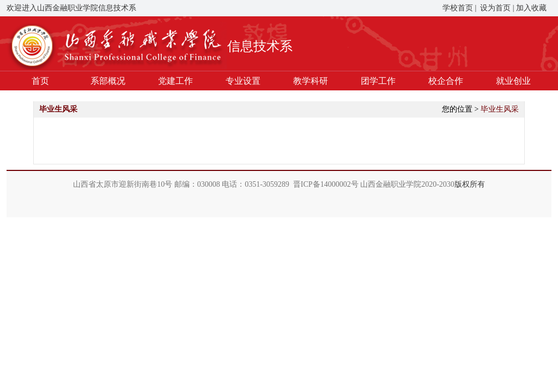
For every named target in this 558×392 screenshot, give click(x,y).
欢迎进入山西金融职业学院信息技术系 (71, 8)
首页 (40, 81)
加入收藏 (531, 8)
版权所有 (470, 184)
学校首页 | (459, 8)
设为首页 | (496, 8)
